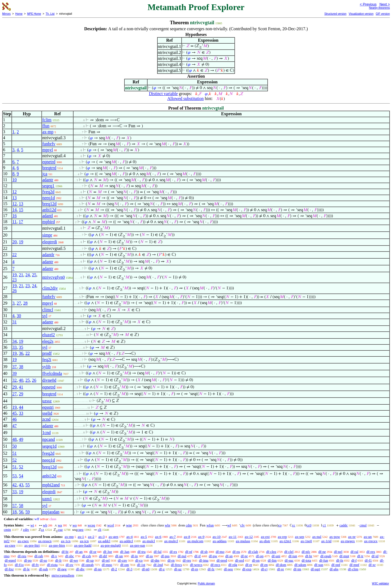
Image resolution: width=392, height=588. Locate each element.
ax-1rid (326, 541)
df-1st (141, 565)
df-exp (247, 569)
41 (21, 387)
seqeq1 (48, 186)
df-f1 (368, 560)
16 (14, 216)
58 (21, 506)
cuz (60, 530)
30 (19, 316)
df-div (80, 569)
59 (27, 512)
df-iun (293, 556)
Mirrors (6, 14)
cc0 (309, 525)
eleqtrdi (49, 492)
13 (14, 198)
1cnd (46, 433)
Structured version (335, 14)
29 (14, 387)
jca (45, 174)
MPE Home (34, 14)
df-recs (215, 565)
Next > (385, 4)
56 (21, 512)
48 (14, 439)
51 (14, 453)
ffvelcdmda (52, 373)
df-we (74, 560)
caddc (344, 525)
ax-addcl (104, 541)
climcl (48, 310)
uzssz (47, 401)
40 (21, 380)
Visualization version (361, 14)
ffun (46, 126)
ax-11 (233, 537)
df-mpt (344, 556)
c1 (324, 525)
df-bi (65, 552)
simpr (47, 235)
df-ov (69, 565)
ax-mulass (243, 541)
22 (14, 255)
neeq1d (48, 198)
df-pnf (336, 565)
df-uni (276, 556)
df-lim (272, 560)
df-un (119, 556)
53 (14, 476)
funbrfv (49, 144)
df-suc (289, 560)
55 (27, 485)
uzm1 (47, 499)
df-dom (281, 565)
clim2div (50, 288)
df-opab (326, 556)
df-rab (39, 556)
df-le (26, 569)
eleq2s (48, 341)
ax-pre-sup (137, 545)
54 (21, 476)
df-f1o (19, 565)
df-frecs (176, 565)
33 (14, 347)
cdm (189, 525)
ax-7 (172, 537)
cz (42, 530)
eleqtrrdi (50, 242)
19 (21, 242)
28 (25, 303)
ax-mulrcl (171, 541)
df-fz (211, 569)
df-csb (86, 556)
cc (294, 525)
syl (45, 316)
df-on (256, 560)
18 (14, 512)
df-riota (52, 565)
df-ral (354, 552)
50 (14, 446)
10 (14, 180)
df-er (249, 565)
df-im (297, 569)
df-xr (372, 565)
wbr (167, 525)
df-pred (222, 560)
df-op (260, 556)
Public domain (206, 584)
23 (14, 280)
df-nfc (306, 552)
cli (99, 530)
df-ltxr (9, 569)
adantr (48, 180)
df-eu (236, 552)
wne (129, 525)
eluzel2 (48, 335)
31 (14, 322)
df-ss (149, 556)
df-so (43, 560)
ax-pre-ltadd (83, 545)
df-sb (204, 552)
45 (14, 413)
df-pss (165, 556)
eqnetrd (49, 162)
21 (21, 275)
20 (14, 242)
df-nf (189, 552)
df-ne (322, 552)
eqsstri (48, 407)
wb (45, 525)
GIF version (383, 14)
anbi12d (49, 210)
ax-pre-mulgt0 (111, 545)
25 (34, 275)
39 (14, 373)
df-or (93, 552)
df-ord (239, 560)
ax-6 (158, 537)
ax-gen (113, 537)
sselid (47, 413)
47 (14, 426)
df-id (375, 556)
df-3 (130, 569)
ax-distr (265, 541)
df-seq (228, 569)
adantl (48, 216)
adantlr (48, 255)
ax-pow (335, 537)
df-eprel (10, 560)
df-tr (360, 556)
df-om (125, 565)
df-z (162, 569)
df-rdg (233, 565)
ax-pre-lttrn (57, 545)
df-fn (340, 560)
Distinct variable (163, 94)
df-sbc (70, 556)
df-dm (155, 560)
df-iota (306, 560)
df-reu (22, 556)
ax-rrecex (371, 541)
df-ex (173, 552)
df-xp (90, 560)
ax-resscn (45, 541)
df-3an (125, 552)
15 (21, 210)
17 (21, 222)
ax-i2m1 (285, 541)
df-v (54, 556)
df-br (309, 556)
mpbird (48, 222)
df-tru (142, 552)
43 (21, 485)
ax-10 (217, 537)
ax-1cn (66, 541)
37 (14, 367)
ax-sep (299, 537)
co (280, 525)
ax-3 (101, 537)
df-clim (353, 569)
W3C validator (380, 584)
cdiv (26, 530)
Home (19, 14)
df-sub (43, 569)
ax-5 (144, 537)
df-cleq (271, 552)
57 (14, 506)
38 (21, 367)
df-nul (182, 556)
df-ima (204, 560)
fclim (47, 120)
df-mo (220, 552)
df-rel (106, 560)
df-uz (178, 569)
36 (21, 353)
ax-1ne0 (306, 541)
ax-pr (352, 537)
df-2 (114, 569)
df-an (79, 552)
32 (14, 380)
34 (14, 341)
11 (14, 222)
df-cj (264, 569)
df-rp (195, 569)
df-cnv (122, 560)
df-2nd (158, 565)
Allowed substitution (185, 98)
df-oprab (88, 565)
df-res (187, 560)
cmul (363, 525)
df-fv (35, 565)
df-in (134, 556)
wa (60, 525)
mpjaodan (51, 512)
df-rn (171, 560)
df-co (139, 560)
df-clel (289, 552)
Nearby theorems (379, 8)
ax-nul (317, 537)
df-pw (213, 556)
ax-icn (84, 541)
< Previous (368, 4)
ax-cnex (23, 541)
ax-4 (129, 537)
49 (21, 439)
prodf (47, 353)
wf (229, 525)
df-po (28, 560)
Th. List (50, 14)
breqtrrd (49, 168)
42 (14, 485)
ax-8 (187, 537)
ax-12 (249, 537)
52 (14, 460)
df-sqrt (315, 569)
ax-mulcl (149, 541)
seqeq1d (49, 446)
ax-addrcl (126, 541)
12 (14, 192)
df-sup (319, 565)
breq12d (49, 204)
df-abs (334, 569)
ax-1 (81, 537)
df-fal (157, 552)
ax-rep (282, 537)
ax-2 (91, 537)
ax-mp (48, 132)
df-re (281, 569)
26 (14, 291)
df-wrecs (196, 565)
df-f (354, 560)
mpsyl (48, 150)
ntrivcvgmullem (63, 575)
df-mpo (107, 565)
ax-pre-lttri (32, 545)
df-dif (103, 556)
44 (21, 407)
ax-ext (265, 537)
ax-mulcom (195, 541)
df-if (197, 556)
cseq (80, 530)
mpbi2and (51, 485)
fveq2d (48, 192)
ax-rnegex (348, 541)
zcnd (46, 419)
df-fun (324, 560)
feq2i (47, 360)
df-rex (371, 552)
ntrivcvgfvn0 (53, 277)
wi (32, 525)
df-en (264, 565)
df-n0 (146, 569)
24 (27, 275)
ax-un (368, 537)
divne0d (49, 380)
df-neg (62, 569)
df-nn (98, 569)
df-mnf (354, 565)
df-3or (108, 552)
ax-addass (220, 541)
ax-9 (201, 537)
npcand (48, 439)
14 (14, 210)
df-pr (244, 556)
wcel (111, 525)
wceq (91, 525)
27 (19, 303)
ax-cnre (10, 545)
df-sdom (300, 565)
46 (14, 419)
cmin (7, 530)
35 (21, 347)
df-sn (229, 556)
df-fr (59, 560)
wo (75, 525)
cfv (242, 525)
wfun (210, 525)
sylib (46, 367)
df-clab (253, 552)
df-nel (338, 552)
